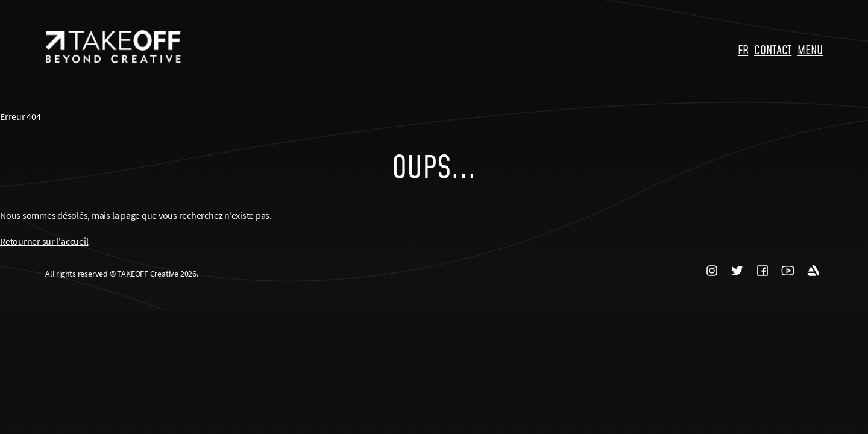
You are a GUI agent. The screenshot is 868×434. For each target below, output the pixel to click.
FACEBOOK (763, 271)
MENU (810, 49)
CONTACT (773, 49)
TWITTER (737, 271)
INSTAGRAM (712, 271)
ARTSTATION (813, 271)
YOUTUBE (788, 271)
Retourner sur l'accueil (44, 241)
